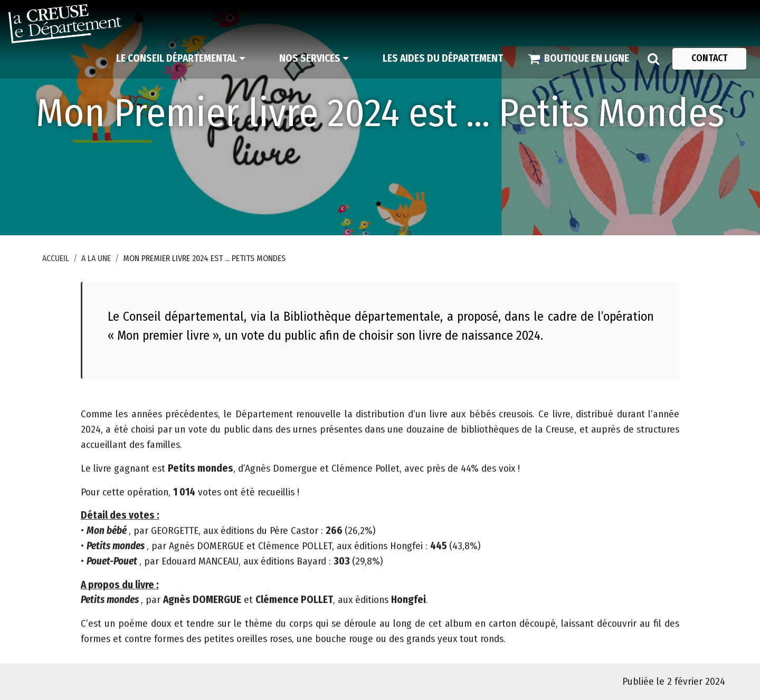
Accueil (56, 258)
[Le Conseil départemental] (181, 59)
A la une (96, 258)
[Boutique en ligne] (579, 59)
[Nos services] (314, 59)
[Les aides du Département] (443, 59)
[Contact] (709, 59)
